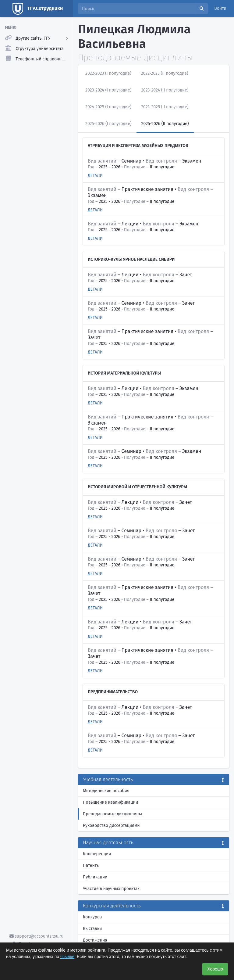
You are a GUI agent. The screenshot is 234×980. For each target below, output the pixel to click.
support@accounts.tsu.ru (37, 936)
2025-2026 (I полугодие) (108, 124)
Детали (95, 176)
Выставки (92, 929)
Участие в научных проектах (111, 889)
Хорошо (215, 969)
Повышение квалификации (110, 802)
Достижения (95, 940)
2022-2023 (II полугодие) (165, 73)
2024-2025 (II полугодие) (165, 107)
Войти (220, 8)
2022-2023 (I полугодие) (108, 73)
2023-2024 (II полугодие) (165, 90)
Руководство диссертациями (111, 826)
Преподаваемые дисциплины (112, 814)
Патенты (91, 865)
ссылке (67, 957)
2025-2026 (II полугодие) (165, 124)
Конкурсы (93, 917)
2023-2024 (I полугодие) (108, 90)
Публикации (95, 877)
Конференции (97, 854)
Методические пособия (106, 791)
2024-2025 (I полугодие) (108, 107)
